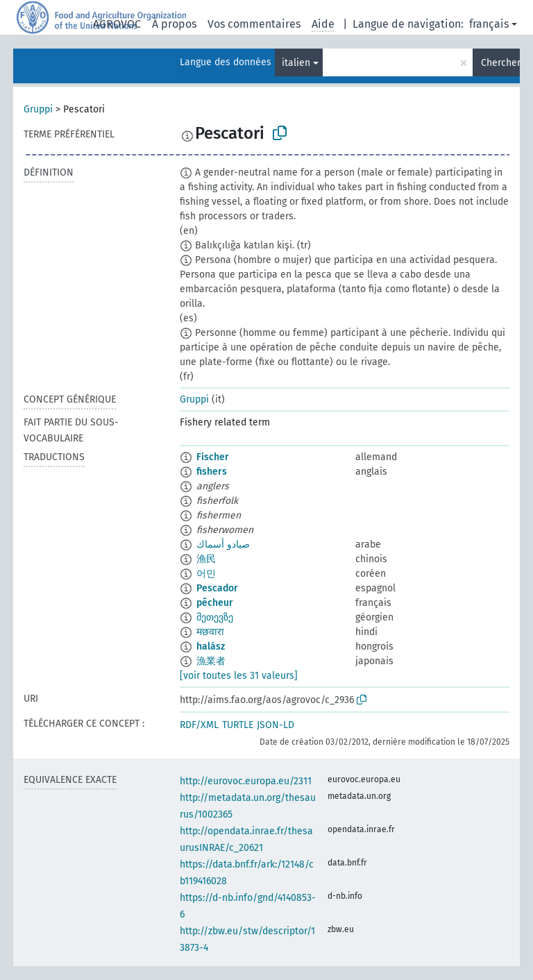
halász (211, 647)
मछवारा (210, 632)
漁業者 (211, 661)
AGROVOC (117, 24)
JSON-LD (276, 725)
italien (296, 63)
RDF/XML (199, 725)
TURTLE (238, 725)
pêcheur (215, 603)
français (489, 24)
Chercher (500, 63)
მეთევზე (215, 617)
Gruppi (38, 109)
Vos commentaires (254, 24)
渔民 (206, 559)
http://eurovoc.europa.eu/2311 (246, 781)
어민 (206, 574)
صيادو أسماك (223, 544)
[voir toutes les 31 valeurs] (239, 676)
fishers (212, 472)
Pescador (217, 588)
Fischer (213, 457)
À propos (174, 24)
